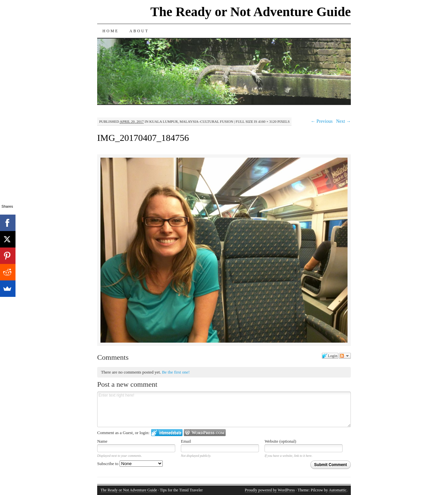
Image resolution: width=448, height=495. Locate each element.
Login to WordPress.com (205, 433)
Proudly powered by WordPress (270, 490)
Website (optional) (280, 441)
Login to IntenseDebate (167, 433)
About (139, 31)
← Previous (322, 121)
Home (111, 31)
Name (102, 441)
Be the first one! (176, 372)
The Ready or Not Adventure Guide (251, 12)
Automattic (338, 490)
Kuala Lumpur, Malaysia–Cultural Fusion (191, 121)
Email (186, 441)
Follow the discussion (345, 356)
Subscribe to (130, 464)
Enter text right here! (224, 409)
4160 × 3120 (267, 121)
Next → (343, 121)
